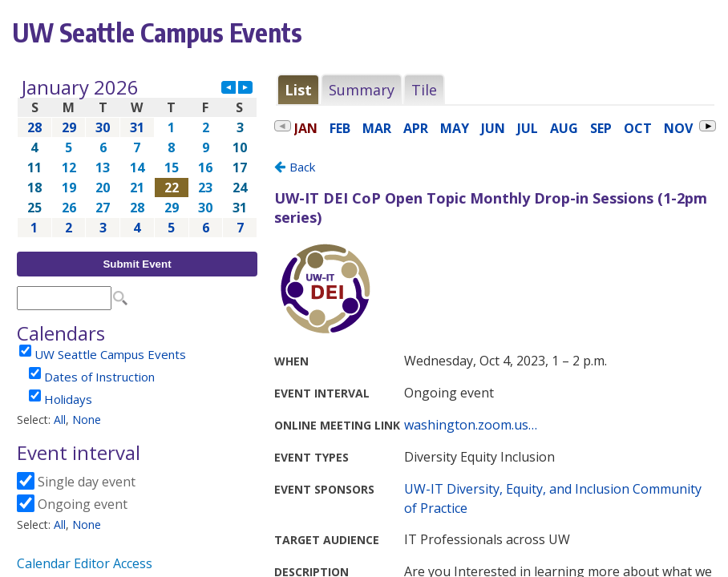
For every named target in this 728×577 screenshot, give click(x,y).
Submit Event (137, 264)
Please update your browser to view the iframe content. (137, 157)
